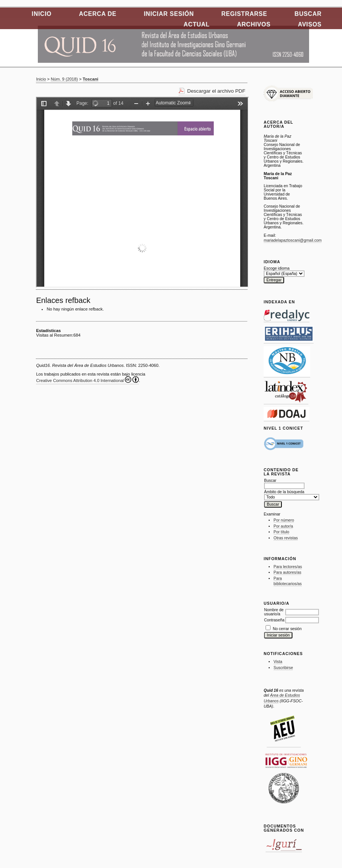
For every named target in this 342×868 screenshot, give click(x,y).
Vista (278, 662)
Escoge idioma (277, 268)
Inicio (42, 14)
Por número (284, 520)
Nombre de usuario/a (274, 612)
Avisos (310, 24)
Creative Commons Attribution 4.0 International (87, 380)
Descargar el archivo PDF (216, 91)
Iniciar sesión (169, 14)
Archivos (254, 24)
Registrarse (244, 14)
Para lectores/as (288, 567)
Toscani (91, 79)
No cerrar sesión (287, 629)
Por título (281, 532)
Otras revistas (286, 538)
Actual (197, 24)
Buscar (308, 14)
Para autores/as (287, 572)
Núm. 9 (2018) (64, 79)
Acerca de (98, 14)
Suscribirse (283, 668)
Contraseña (274, 620)
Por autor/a (283, 526)
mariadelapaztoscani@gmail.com (293, 240)
